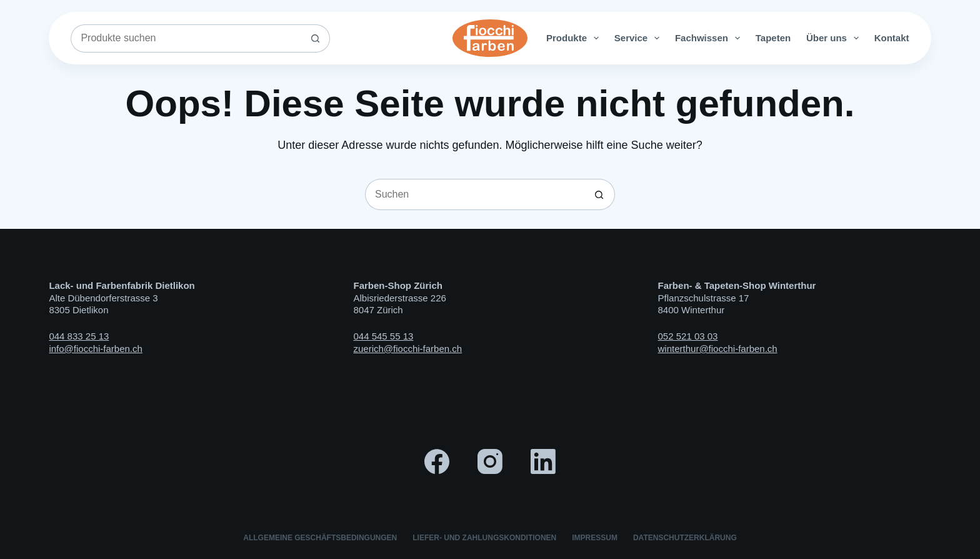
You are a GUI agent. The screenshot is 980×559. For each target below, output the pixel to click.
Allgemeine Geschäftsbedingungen (320, 538)
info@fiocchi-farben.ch (95, 349)
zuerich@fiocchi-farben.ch (407, 349)
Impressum (595, 538)
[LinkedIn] (543, 461)
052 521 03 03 (688, 336)
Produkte (575, 38)
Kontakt (892, 38)
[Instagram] (490, 461)
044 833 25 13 (79, 336)
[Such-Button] (316, 38)
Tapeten (773, 38)
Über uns (835, 38)
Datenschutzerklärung (685, 538)
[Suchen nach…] (186, 38)
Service (639, 38)
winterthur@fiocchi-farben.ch (718, 349)
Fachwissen (710, 38)
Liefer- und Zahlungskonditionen (484, 538)
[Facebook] (437, 461)
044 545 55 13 (383, 336)
